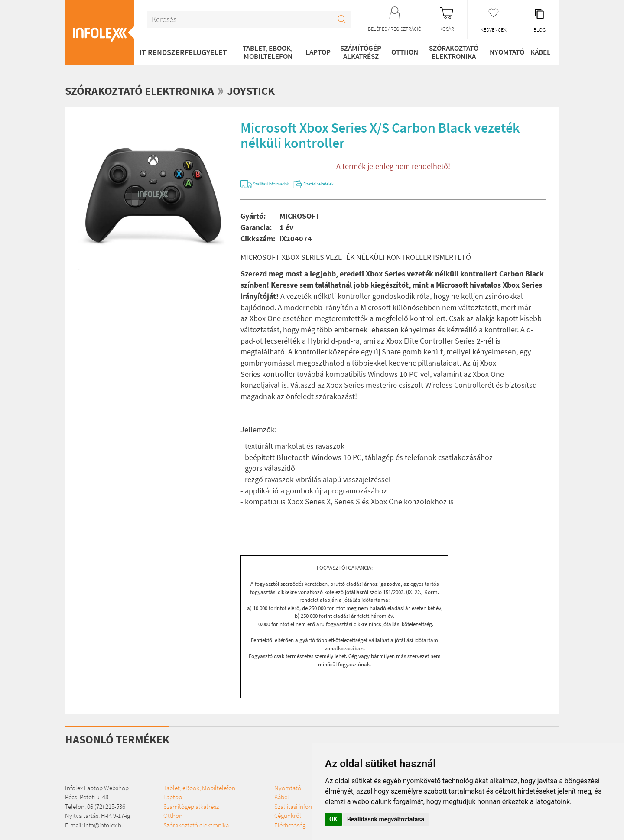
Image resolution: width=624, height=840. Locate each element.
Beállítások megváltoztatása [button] (386, 819)
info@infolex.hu (104, 828)
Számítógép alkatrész (356, 52)
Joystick (279, 90)
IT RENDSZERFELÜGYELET (183, 52)
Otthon (400, 52)
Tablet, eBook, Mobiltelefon (265, 52)
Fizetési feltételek (370, 184)
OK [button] (333, 819)
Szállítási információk (291, 184)
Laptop (314, 52)
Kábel (539, 52)
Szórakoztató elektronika (449, 52)
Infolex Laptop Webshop (97, 790)
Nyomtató (501, 52)
